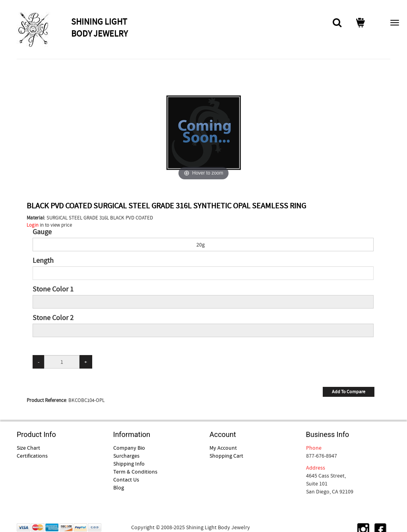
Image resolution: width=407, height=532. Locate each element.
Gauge (42, 232)
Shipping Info (129, 464)
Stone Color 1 (53, 289)
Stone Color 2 (53, 318)
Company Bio (129, 448)
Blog (119, 487)
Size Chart (28, 448)
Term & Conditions (135, 472)
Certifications (32, 456)
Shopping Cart (226, 456)
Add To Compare (349, 392)
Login (33, 225)
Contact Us (126, 480)
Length (43, 261)
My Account (223, 448)
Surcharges (126, 456)
